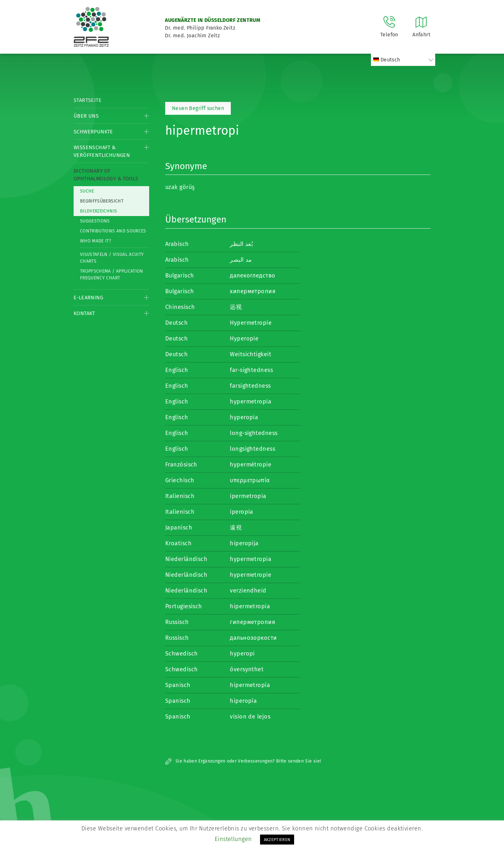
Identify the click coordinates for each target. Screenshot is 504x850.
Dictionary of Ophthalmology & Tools (106, 175)
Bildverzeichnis (99, 211)
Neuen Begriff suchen (198, 108)
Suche (87, 191)
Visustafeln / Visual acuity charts (112, 258)
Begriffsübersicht (102, 201)
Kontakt (84, 313)
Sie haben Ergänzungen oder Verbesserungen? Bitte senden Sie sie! (243, 761)
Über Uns (86, 116)
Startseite (88, 100)
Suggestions (95, 221)
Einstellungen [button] (233, 839)
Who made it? (95, 241)
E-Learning (88, 298)
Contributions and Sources (113, 231)
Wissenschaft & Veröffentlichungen (102, 151)
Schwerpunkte (93, 132)
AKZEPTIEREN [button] (277, 840)
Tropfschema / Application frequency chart (112, 275)
